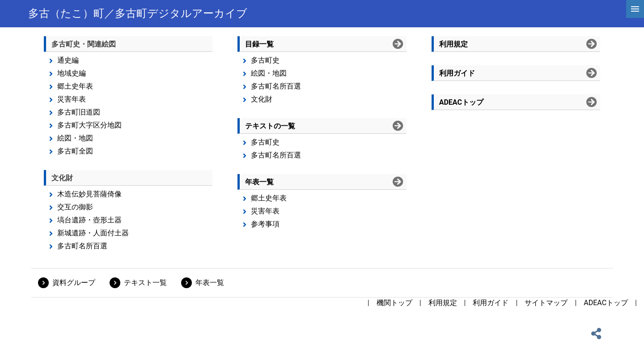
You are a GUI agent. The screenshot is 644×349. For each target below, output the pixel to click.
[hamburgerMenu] (635, 9)
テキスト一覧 (145, 283)
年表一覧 (210, 283)
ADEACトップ (606, 303)
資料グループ (74, 283)
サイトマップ (546, 303)
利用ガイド (491, 303)
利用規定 (443, 303)
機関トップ (394, 303)
